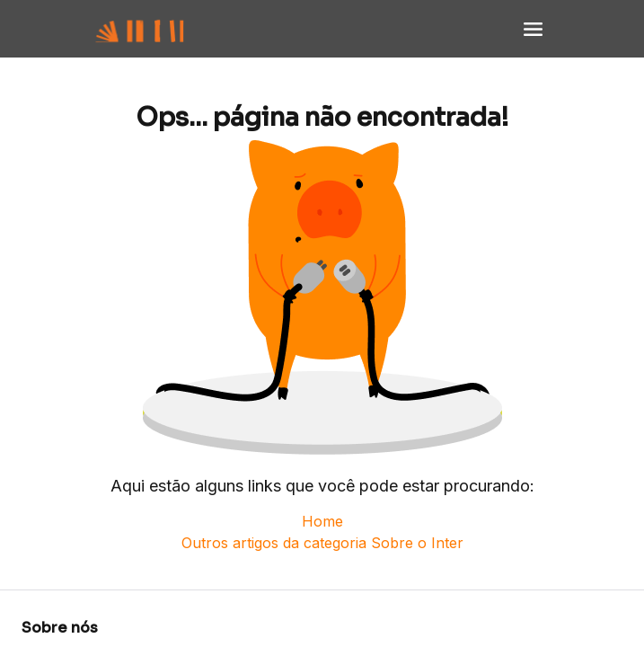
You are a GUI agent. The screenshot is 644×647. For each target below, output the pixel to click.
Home (322, 521)
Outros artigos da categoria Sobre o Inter (322, 543)
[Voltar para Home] (158, 29)
